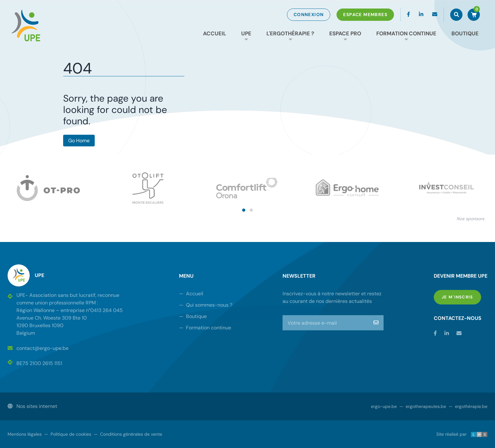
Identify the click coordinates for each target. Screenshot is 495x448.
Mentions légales (25, 434)
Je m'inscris (461, 297)
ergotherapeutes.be (423, 406)
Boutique (465, 33)
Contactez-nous (458, 318)
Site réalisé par (462, 434)
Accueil (215, 33)
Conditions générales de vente (128, 434)
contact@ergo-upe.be (38, 348)
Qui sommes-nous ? (206, 305)
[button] (244, 210)
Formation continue (406, 33)
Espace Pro (345, 33)
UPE (246, 33)
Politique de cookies (68, 434)
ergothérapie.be (468, 406)
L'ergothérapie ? (290, 33)
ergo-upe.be (384, 406)
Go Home (79, 141)
